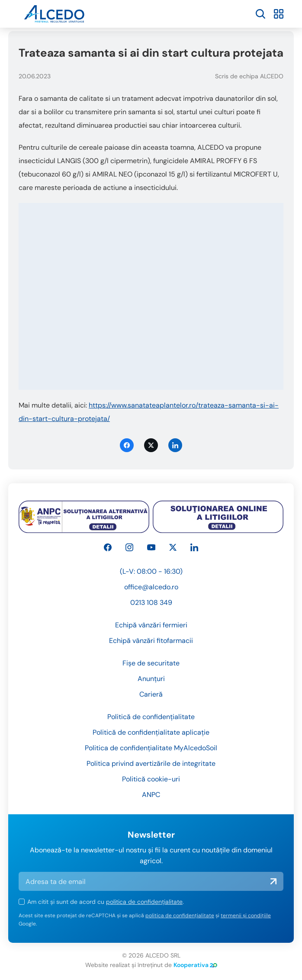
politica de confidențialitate (144, 902)
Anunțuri (151, 679)
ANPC (151, 795)
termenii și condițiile (246, 916)
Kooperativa (195, 965)
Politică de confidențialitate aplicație (151, 732)
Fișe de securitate (151, 663)
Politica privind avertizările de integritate (151, 763)
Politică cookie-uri (151, 779)
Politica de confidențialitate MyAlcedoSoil (151, 748)
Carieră (151, 694)
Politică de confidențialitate (151, 717)
